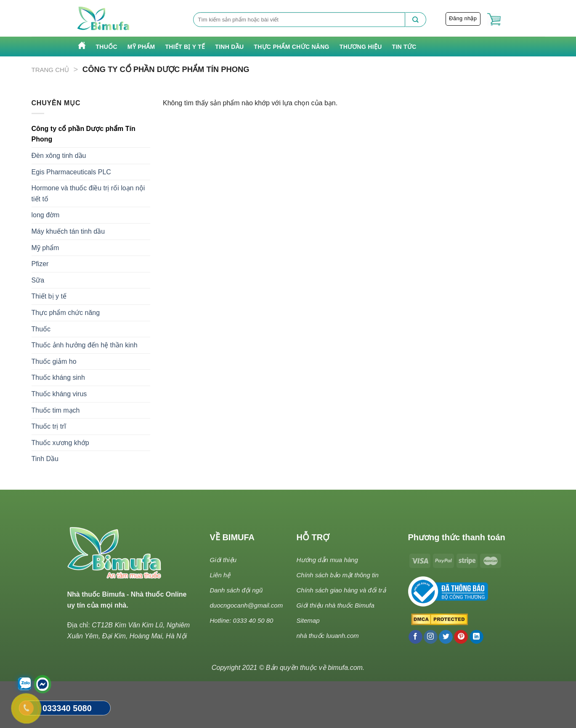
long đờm (46, 215)
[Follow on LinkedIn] (476, 637)
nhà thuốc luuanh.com (328, 636)
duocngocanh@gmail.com (247, 605)
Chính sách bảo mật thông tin (338, 575)
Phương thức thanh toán (457, 537)
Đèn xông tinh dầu (59, 156)
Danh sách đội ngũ (236, 590)
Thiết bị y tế (185, 47)
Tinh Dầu (229, 47)
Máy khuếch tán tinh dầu (68, 231)
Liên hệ (220, 575)
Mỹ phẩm (141, 47)
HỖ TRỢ (313, 537)
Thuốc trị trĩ (49, 426)
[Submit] (416, 20)
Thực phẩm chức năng (291, 47)
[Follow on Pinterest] (461, 637)
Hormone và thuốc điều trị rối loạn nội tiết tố (88, 193)
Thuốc (107, 47)
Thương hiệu (361, 47)
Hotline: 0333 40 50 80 (242, 620)
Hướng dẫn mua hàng (327, 560)
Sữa (38, 280)
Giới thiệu (223, 560)
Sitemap (308, 620)
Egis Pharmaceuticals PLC (71, 172)
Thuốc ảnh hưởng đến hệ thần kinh (85, 345)
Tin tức (404, 47)
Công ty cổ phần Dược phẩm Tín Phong (84, 134)
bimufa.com (345, 668)
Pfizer (40, 264)
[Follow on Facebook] (415, 637)
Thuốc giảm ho (54, 361)
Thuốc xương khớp (60, 443)
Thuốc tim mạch (56, 410)
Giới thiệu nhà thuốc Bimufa (336, 605)
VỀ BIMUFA (232, 537)
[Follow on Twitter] (446, 637)
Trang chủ (50, 70)
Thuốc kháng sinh (58, 377)
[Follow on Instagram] (431, 637)
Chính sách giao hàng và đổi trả (341, 590)
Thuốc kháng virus (59, 394)
